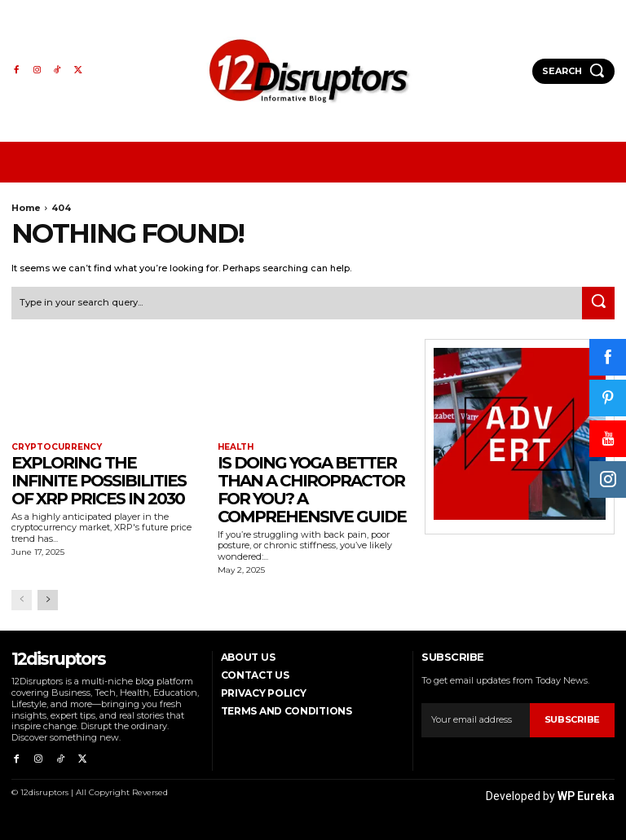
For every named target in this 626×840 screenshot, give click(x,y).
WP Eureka (586, 793)
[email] (475, 719)
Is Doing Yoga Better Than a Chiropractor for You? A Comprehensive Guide (312, 489)
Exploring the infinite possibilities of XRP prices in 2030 (99, 480)
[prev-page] (22, 599)
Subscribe (572, 719)
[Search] (598, 302)
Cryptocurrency (56, 446)
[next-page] (48, 599)
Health (236, 446)
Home (26, 208)
